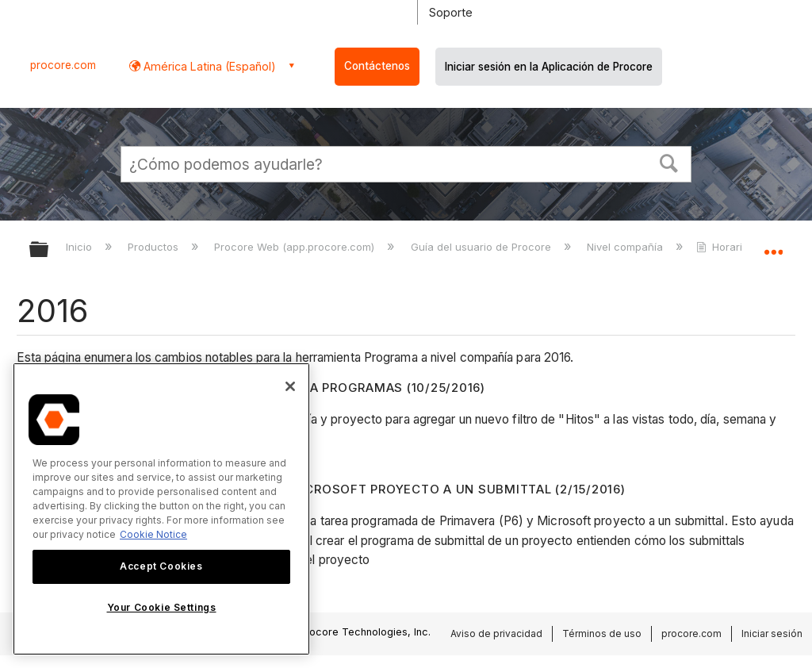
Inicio (80, 247)
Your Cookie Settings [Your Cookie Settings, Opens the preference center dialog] (162, 607)
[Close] (290, 386)
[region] (161, 509)
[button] (669, 162)
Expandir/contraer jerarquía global (49, 250)
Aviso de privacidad (496, 633)
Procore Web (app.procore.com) (296, 247)
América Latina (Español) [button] (208, 66)
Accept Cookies (161, 566)
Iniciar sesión (772, 633)
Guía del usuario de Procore (483, 247)
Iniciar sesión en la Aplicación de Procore (549, 67)
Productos (155, 247)
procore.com (63, 65)
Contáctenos (377, 66)
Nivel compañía (626, 247)
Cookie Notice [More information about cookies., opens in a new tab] (153, 534)
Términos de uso (602, 633)
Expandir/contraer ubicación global (773, 244)
